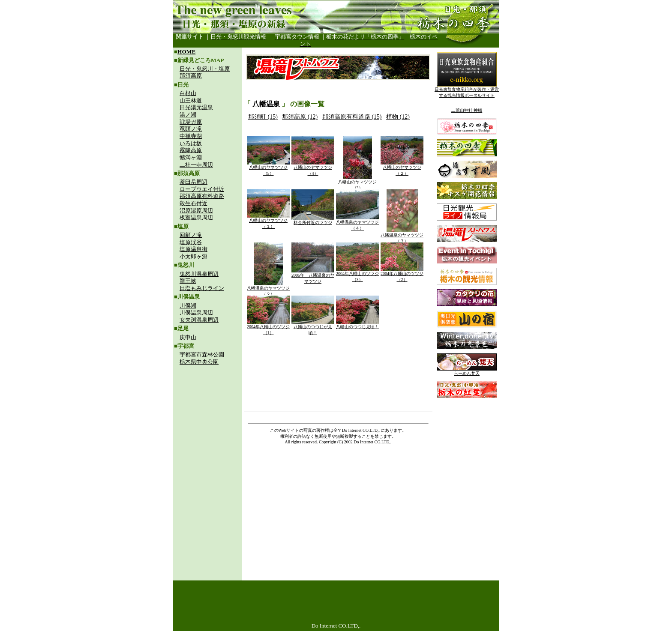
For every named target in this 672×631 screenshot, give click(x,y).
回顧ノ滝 (191, 235)
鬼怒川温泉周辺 (199, 274)
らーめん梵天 (467, 371)
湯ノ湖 (188, 115)
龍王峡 (188, 281)
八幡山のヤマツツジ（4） (313, 168)
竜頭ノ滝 (191, 129)
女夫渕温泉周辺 (199, 320)
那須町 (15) (263, 117)
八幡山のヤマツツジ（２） (402, 168)
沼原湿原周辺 (196, 211)
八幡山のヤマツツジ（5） (268, 168)
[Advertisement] (207, 427)
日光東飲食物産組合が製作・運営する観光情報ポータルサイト (467, 90)
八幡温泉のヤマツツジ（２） (268, 289)
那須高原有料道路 (202, 196)
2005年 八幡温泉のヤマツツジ (313, 276)
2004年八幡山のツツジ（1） (268, 327)
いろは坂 (191, 143)
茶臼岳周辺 (193, 182)
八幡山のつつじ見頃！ (357, 324)
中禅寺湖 (191, 136)
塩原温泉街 (193, 249)
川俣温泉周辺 (196, 313)
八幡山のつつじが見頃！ (313, 327)
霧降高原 (191, 150)
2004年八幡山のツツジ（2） (402, 274)
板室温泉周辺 (196, 217)
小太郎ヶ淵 (193, 256)
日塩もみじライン (202, 288)
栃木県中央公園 (199, 362)
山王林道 (191, 100)
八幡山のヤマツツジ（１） (268, 221)
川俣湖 (188, 306)
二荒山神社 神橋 (467, 110)
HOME (186, 52)
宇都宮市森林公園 (202, 354)
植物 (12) (398, 117)
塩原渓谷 (191, 242)
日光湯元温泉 (196, 107)
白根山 (188, 93)
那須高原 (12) (300, 117)
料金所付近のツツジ (313, 220)
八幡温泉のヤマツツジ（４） (357, 223)
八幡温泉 (266, 104)
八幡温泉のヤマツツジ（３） (402, 236)
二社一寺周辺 (196, 165)
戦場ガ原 (191, 122)
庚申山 (188, 337)
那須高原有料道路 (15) (352, 117)
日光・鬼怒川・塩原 (205, 69)
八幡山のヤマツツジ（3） (357, 183)
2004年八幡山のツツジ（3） (357, 274)
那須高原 (191, 76)
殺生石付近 (193, 203)
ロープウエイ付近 (202, 189)
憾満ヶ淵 (191, 157)
